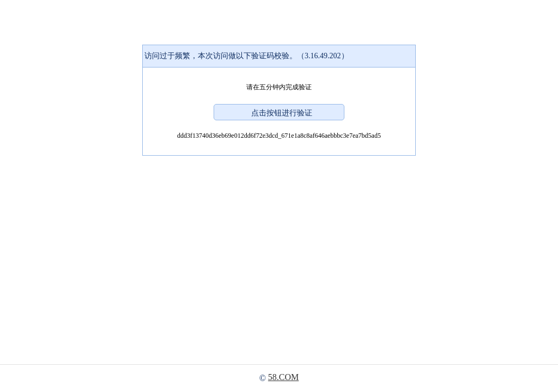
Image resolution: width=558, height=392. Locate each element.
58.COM (283, 377)
